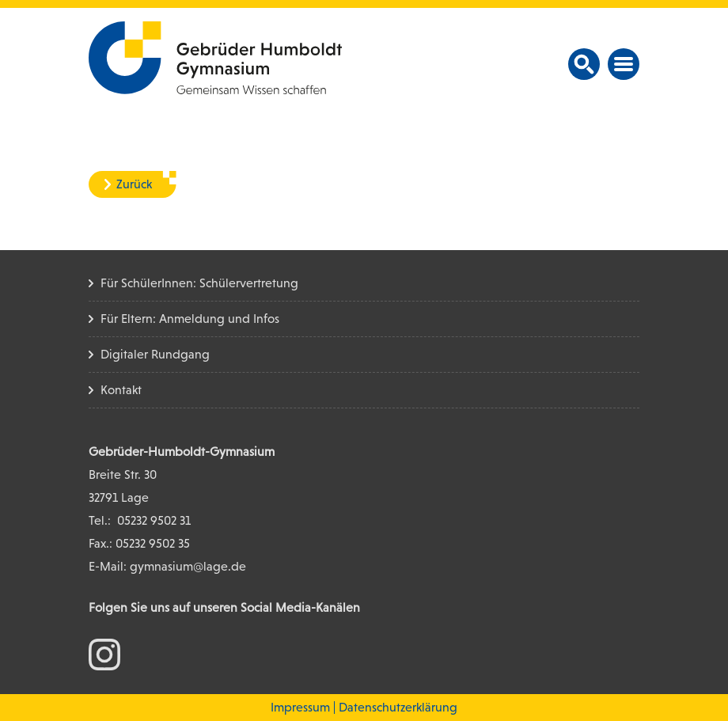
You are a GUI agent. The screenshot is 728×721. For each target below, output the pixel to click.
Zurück (134, 184)
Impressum (300, 707)
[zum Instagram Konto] (104, 653)
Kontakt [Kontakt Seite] (121, 390)
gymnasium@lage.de (188, 566)
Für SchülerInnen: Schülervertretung (199, 283)
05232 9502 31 (154, 520)
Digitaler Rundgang (155, 354)
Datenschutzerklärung (398, 707)
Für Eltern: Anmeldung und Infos (190, 319)
